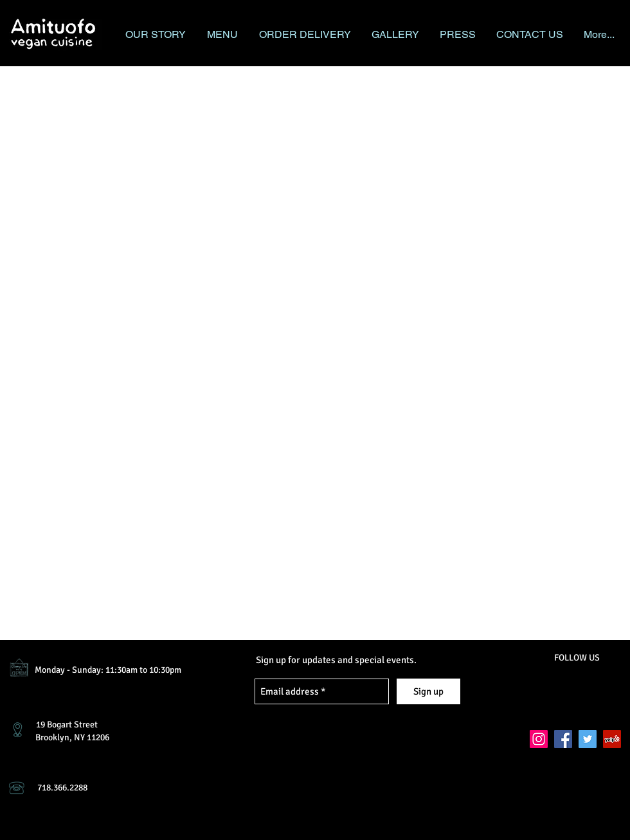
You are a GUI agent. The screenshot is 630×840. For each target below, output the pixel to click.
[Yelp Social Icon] (612, 739)
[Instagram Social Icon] (539, 739)
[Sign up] (428, 691)
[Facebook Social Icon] (563, 739)
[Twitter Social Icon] (588, 739)
